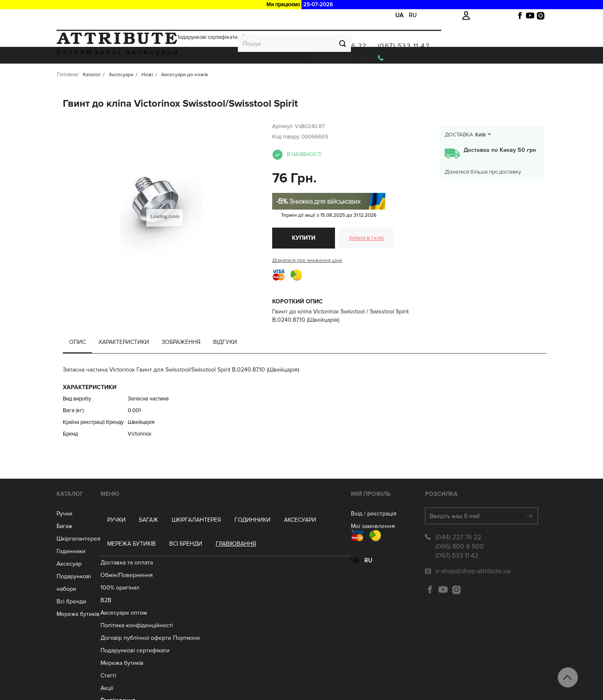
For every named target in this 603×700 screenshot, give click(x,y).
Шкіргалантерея (175, 76)
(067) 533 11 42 (509, 37)
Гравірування (258, 15)
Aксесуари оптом (185, 585)
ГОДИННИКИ (232, 76)
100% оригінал (181, 560)
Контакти (174, 686)
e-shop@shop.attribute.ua (457, 592)
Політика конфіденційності (198, 598)
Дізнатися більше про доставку (483, 193)
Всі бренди (387, 76)
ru (413, 15)
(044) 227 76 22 (444, 37)
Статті (169, 648)
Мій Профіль (298, 515)
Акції (165, 15)
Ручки (95, 76)
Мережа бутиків (333, 76)
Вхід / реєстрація (300, 535)
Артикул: (283, 148)
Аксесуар (85, 585)
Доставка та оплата (80, 15)
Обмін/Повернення (131, 15)
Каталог (86, 515)
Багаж (128, 76)
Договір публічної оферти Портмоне (211, 610)
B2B (167, 573)
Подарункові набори (101, 598)
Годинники (87, 573)
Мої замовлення (300, 547)
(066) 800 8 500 (446, 49)
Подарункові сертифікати (206, 15)
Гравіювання (437, 76)
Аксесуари (279, 76)
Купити (304, 259)
